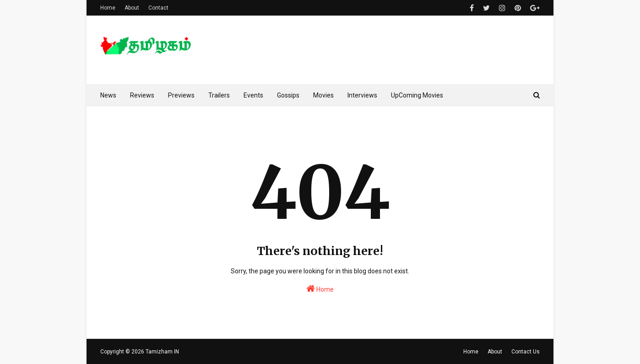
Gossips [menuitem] (288, 95)
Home (108, 8)
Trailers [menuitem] (219, 95)
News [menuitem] (108, 95)
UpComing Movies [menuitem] (417, 95)
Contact (158, 8)
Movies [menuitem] (323, 95)
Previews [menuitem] (181, 95)
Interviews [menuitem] (362, 95)
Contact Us (526, 352)
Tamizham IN (162, 352)
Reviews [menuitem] (142, 95)
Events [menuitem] (253, 95)
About (132, 8)
